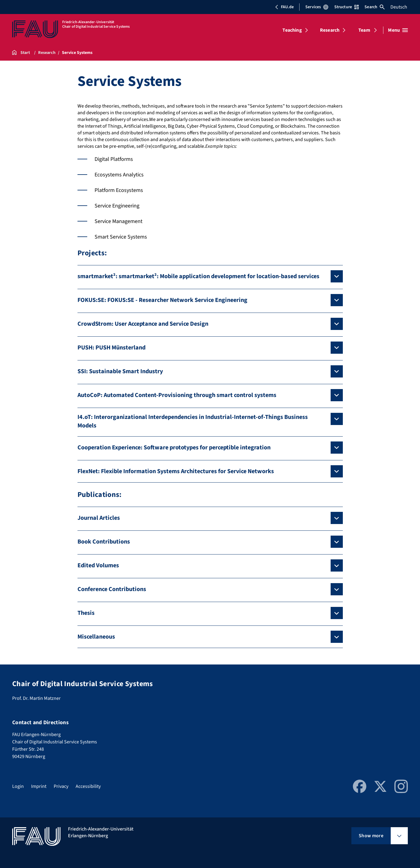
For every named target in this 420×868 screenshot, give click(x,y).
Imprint (39, 786)
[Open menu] (398, 30)
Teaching (292, 30)
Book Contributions (104, 542)
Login (18, 786)
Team (364, 30)
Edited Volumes (98, 565)
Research (330, 30)
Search (375, 7)
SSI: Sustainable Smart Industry (120, 371)
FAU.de (284, 7)
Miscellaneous (96, 637)
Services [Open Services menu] (317, 7)
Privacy (61, 786)
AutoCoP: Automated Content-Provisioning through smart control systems (177, 395)
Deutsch (399, 7)
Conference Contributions (112, 589)
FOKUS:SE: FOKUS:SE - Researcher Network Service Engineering (162, 300)
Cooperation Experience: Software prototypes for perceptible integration (174, 448)
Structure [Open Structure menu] (346, 7)
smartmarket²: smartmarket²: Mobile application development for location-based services (198, 276)
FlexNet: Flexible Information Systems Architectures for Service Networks (176, 471)
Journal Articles (99, 518)
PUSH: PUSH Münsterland (111, 348)
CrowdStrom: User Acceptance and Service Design (143, 324)
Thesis (86, 613)
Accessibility (88, 786)
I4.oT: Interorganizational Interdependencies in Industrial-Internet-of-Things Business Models (193, 421)
